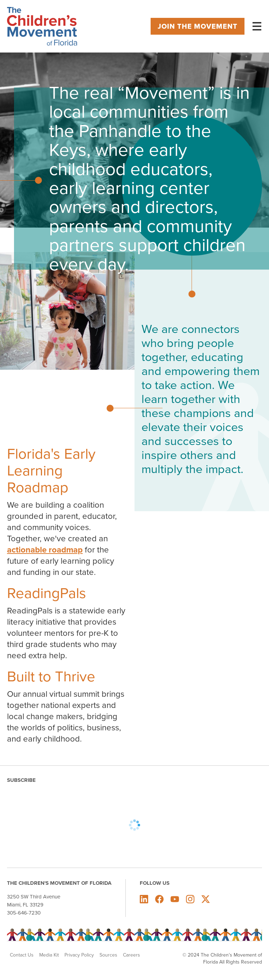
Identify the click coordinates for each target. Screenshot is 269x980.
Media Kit (49, 955)
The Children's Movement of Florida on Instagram (190, 899)
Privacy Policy (79, 955)
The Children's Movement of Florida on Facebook (159, 899)
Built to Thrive (51, 676)
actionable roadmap (45, 550)
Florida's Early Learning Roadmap (51, 471)
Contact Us (22, 955)
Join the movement (198, 26)
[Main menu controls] (257, 26)
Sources (108, 955)
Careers (132, 955)
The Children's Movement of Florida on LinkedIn (144, 899)
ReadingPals (47, 593)
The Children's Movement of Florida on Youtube (175, 899)
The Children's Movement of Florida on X (206, 899)
